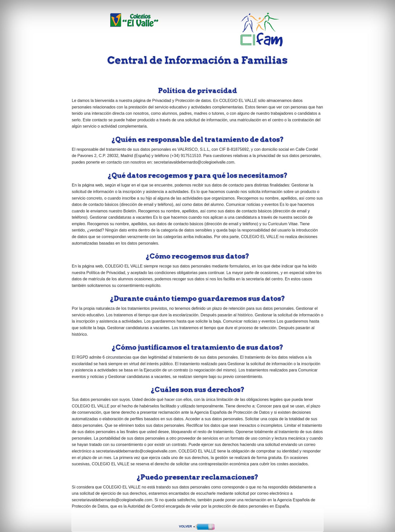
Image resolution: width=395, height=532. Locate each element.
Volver (197, 526)
